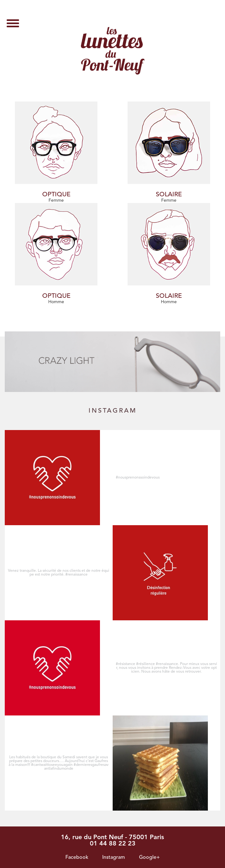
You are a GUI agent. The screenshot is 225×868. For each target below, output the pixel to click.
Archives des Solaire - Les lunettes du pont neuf (113, 51)
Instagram (114, 858)
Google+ (149, 858)
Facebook (77, 858)
